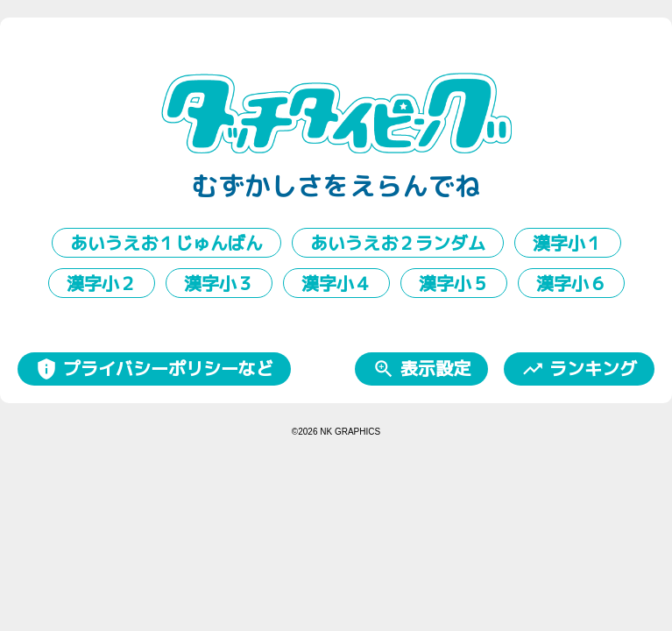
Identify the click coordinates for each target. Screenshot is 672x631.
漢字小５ (454, 283)
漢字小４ (336, 283)
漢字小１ (568, 243)
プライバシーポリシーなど (154, 368)
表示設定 (421, 368)
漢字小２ (102, 283)
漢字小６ (571, 283)
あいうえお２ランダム (398, 243)
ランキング (579, 368)
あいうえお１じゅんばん (166, 243)
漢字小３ (219, 283)
